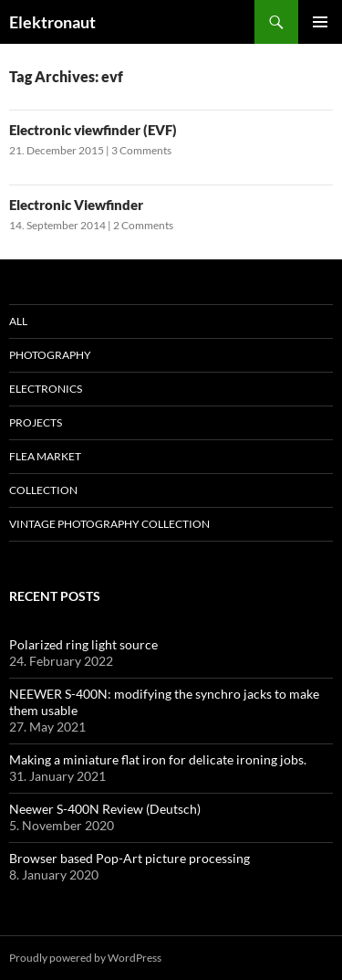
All (18, 321)
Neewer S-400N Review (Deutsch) (105, 809)
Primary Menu (320, 22)
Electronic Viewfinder (76, 205)
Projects (36, 422)
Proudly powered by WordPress (85, 958)
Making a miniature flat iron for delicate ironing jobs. (158, 759)
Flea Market (45, 456)
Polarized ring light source (83, 644)
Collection (43, 490)
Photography (50, 355)
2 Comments (143, 225)
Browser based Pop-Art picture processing (130, 858)
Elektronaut (52, 22)
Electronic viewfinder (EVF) (93, 130)
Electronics (46, 389)
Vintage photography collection (109, 524)
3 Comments (141, 150)
